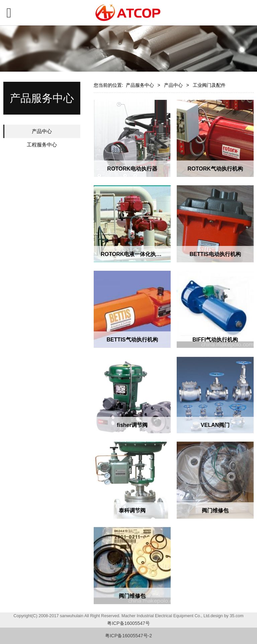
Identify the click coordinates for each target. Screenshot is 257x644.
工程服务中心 (42, 145)
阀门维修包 (215, 510)
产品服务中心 (140, 85)
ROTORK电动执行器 (132, 169)
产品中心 (42, 131)
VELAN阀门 (215, 425)
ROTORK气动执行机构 (215, 169)
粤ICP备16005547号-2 (128, 636)
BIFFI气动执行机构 (215, 339)
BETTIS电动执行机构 (215, 254)
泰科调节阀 (132, 510)
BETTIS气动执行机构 (132, 339)
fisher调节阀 (132, 425)
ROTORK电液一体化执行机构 (136, 254)
